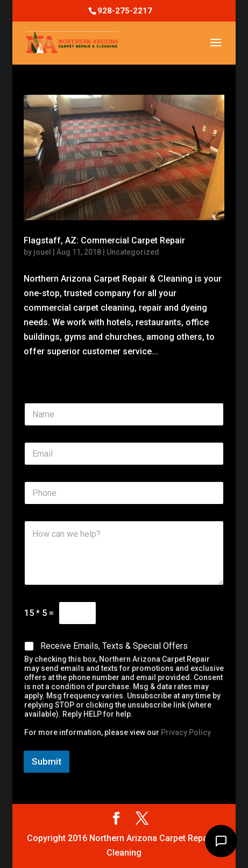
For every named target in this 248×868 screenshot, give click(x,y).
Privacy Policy (186, 732)
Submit (47, 761)
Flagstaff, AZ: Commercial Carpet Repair (104, 240)
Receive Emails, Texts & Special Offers (114, 646)
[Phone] (124, 493)
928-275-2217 (125, 11)
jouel (42, 252)
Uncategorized (133, 252)
